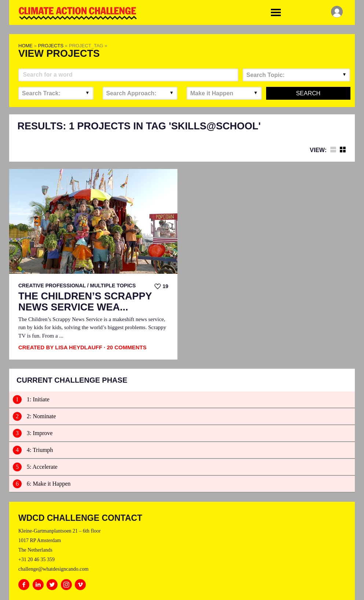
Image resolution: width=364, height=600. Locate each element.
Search (308, 93)
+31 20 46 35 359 (36, 559)
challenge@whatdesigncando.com (53, 569)
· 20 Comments (125, 347)
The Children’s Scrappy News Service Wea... (85, 302)
